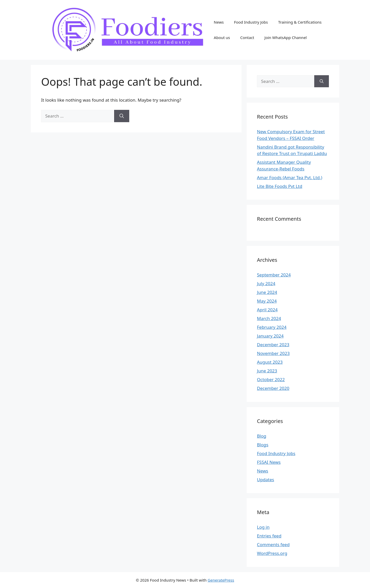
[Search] (122, 116)
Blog (262, 436)
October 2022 (271, 379)
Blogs (263, 445)
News (219, 22)
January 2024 (270, 336)
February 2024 (272, 327)
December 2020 (273, 388)
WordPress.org (272, 553)
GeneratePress (221, 580)
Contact (247, 37)
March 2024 (269, 318)
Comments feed (273, 544)
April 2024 (267, 310)
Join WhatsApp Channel (285, 37)
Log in (263, 527)
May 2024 (267, 301)
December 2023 (273, 345)
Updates (266, 480)
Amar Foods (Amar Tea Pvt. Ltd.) (290, 177)
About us (222, 37)
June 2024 (267, 292)
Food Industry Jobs (251, 22)
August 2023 (270, 362)
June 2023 (267, 371)
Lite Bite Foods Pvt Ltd (280, 186)
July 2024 (266, 283)
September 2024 (274, 275)
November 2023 (273, 353)
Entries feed (269, 536)
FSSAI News (269, 462)
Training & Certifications (300, 22)
